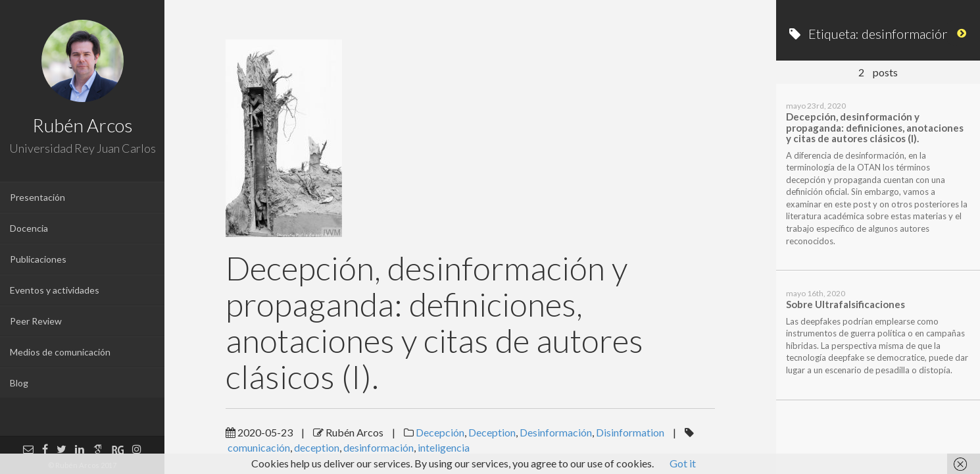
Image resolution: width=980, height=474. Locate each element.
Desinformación (556, 432)
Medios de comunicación (60, 352)
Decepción (440, 432)
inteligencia (444, 447)
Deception (492, 432)
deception (317, 447)
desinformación (379, 447)
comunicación (259, 447)
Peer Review (36, 321)
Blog (19, 383)
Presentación (37, 197)
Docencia (29, 228)
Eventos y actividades (55, 290)
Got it (683, 463)
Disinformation (630, 432)
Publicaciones (38, 259)
